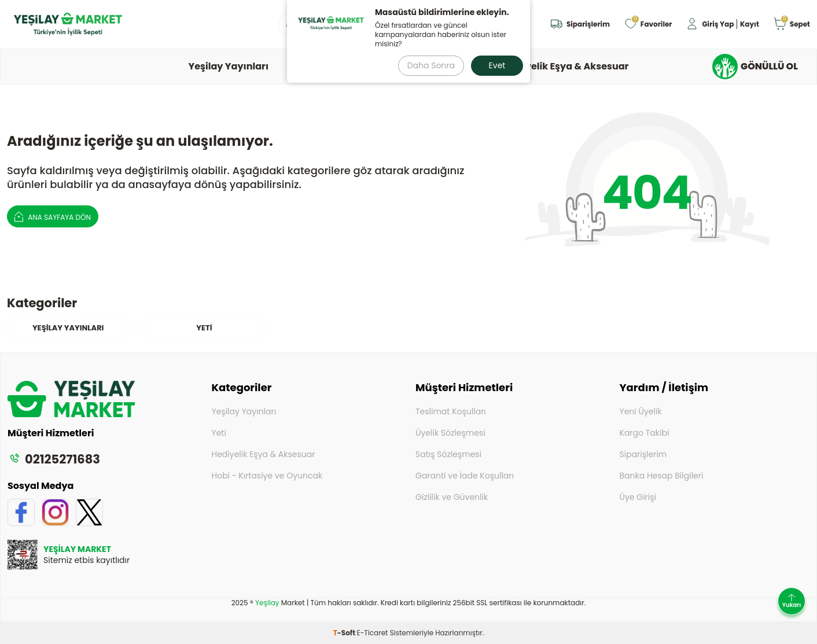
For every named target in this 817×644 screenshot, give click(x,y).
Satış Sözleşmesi (448, 454)
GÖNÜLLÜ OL (755, 67)
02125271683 (54, 459)
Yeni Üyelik (641, 411)
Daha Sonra (431, 65)
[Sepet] (792, 25)
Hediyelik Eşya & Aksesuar (566, 66)
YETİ (204, 328)
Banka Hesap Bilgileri (662, 476)
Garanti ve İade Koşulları (465, 476)
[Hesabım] (722, 25)
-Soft (345, 633)
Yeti (219, 433)
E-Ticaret (373, 633)
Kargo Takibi (645, 433)
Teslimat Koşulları (451, 411)
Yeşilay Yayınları (229, 66)
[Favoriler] (648, 25)
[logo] (68, 24)
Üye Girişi (638, 497)
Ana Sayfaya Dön (53, 216)
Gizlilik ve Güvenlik (452, 497)
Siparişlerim (643, 454)
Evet (497, 65)
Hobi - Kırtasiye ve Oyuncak (267, 476)
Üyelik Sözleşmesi (450, 433)
